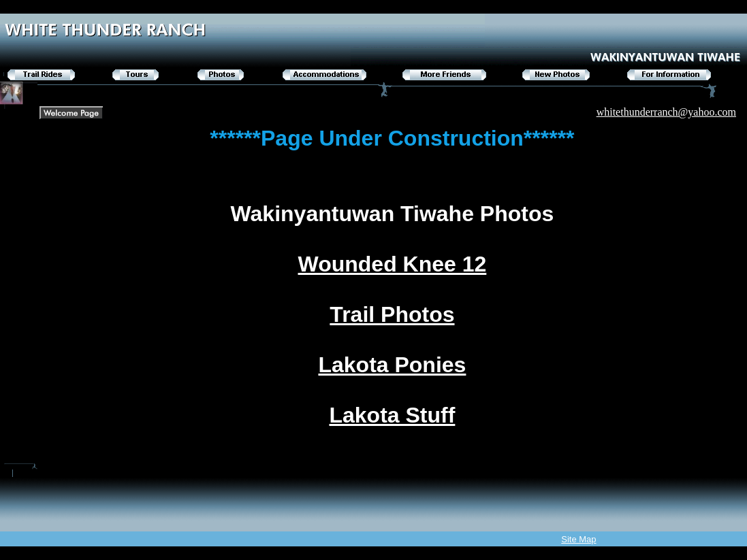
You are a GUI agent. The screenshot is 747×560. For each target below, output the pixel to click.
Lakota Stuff (392, 415)
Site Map (578, 539)
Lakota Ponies (392, 365)
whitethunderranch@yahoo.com (666, 112)
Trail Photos (392, 314)
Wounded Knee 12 (393, 264)
